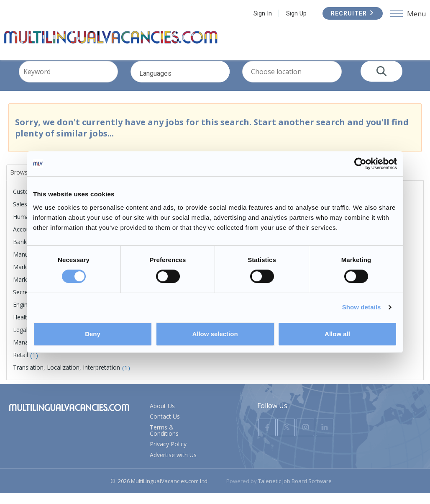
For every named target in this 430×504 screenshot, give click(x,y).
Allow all (337, 334)
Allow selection (215, 334)
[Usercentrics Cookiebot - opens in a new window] (360, 164)
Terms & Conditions (164, 441)
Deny (93, 334)
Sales (20, 215)
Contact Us (165, 427)
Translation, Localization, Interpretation (67, 378)
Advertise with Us (173, 466)
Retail (20, 366)
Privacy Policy (168, 455)
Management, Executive (46, 353)
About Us (162, 417)
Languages (190, 87)
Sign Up (336, 13)
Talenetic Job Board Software (295, 492)
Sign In (302, 13)
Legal (20, 341)
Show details (362, 307)
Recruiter (392, 13)
